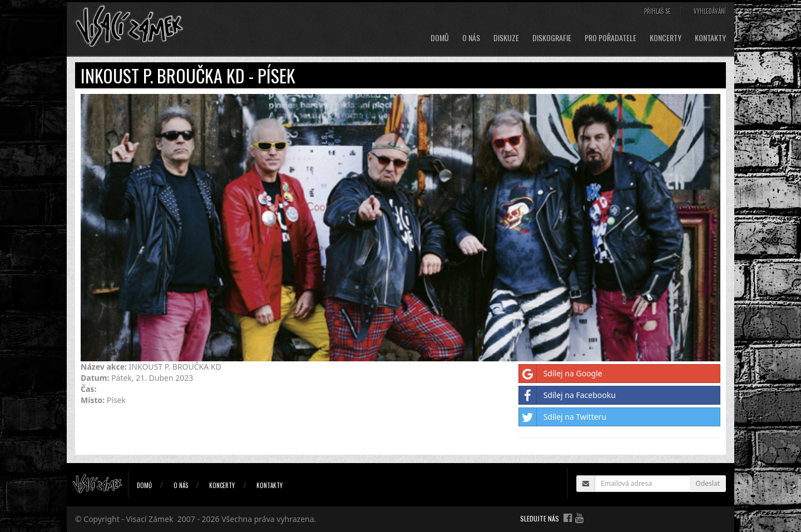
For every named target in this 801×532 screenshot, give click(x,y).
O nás (471, 38)
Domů (440, 38)
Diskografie (552, 38)
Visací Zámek (150, 519)
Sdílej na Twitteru (563, 417)
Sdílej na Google (561, 374)
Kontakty (710, 38)
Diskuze (506, 38)
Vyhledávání (710, 11)
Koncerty (666, 38)
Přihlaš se (657, 11)
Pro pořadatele (610, 38)
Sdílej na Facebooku (567, 395)
